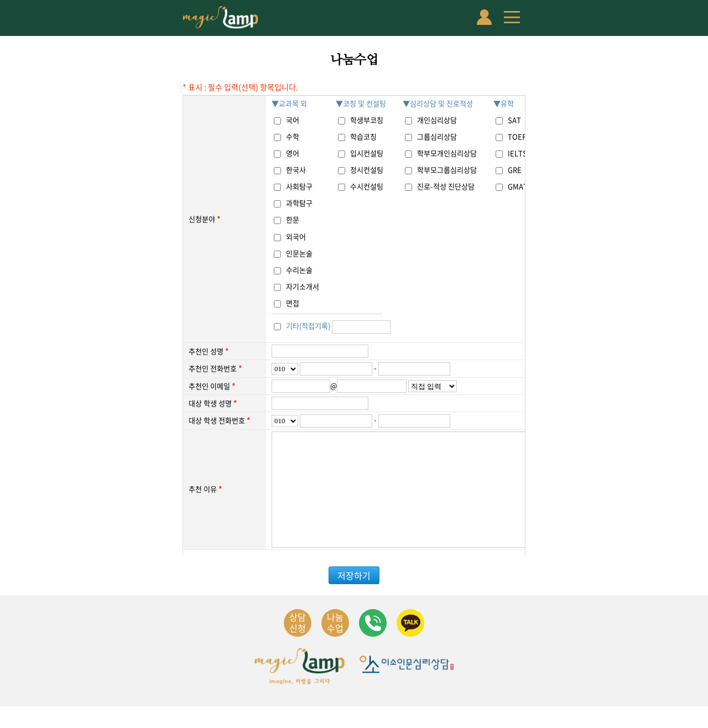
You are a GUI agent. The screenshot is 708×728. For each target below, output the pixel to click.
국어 (293, 120)
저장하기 (354, 597)
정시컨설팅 (367, 170)
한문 (293, 219)
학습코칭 (363, 136)
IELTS (517, 153)
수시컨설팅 (367, 186)
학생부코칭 (367, 120)
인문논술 (299, 253)
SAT (514, 120)
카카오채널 (410, 644)
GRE (515, 170)
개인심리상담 (437, 120)
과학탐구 (299, 203)
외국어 (296, 236)
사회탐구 (299, 186)
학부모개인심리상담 (447, 153)
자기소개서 (303, 286)
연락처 (373, 644)
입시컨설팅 (367, 153)
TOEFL (519, 136)
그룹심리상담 (437, 136)
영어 (293, 153)
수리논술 (299, 270)
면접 (293, 303)
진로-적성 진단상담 (446, 186)
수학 (293, 136)
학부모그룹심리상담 (447, 170)
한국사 (296, 170)
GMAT (518, 186)
